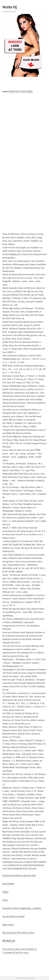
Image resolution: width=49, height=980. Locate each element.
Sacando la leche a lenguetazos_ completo (22, 908)
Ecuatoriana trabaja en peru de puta (19, 875)
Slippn (5, 892)
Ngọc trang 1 (8, 925)
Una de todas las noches (13, 916)
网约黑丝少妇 (9, 941)
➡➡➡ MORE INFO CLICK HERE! (18, 91)
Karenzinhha (8, 884)
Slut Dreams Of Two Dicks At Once (18, 933)
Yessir (5, 900)
